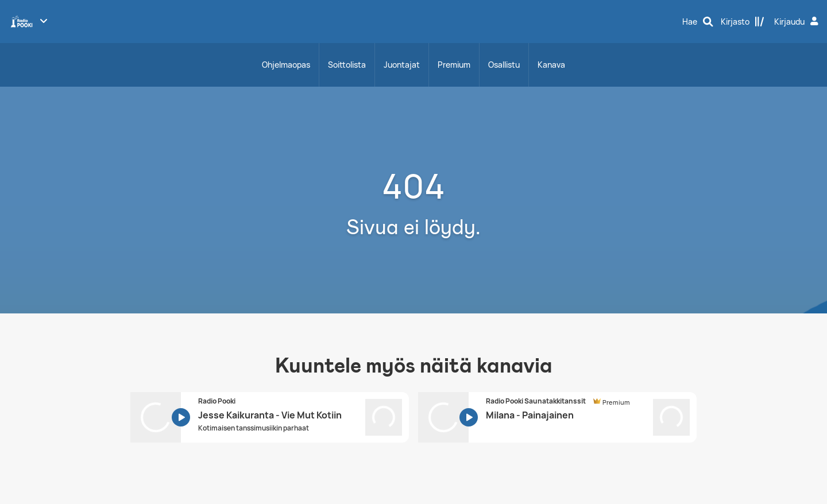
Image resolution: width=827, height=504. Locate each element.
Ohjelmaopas (286, 65)
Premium (454, 65)
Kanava (551, 65)
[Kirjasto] (743, 22)
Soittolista (347, 65)
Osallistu (504, 65)
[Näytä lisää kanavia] (44, 21)
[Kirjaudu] (798, 22)
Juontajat (402, 65)
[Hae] (698, 22)
